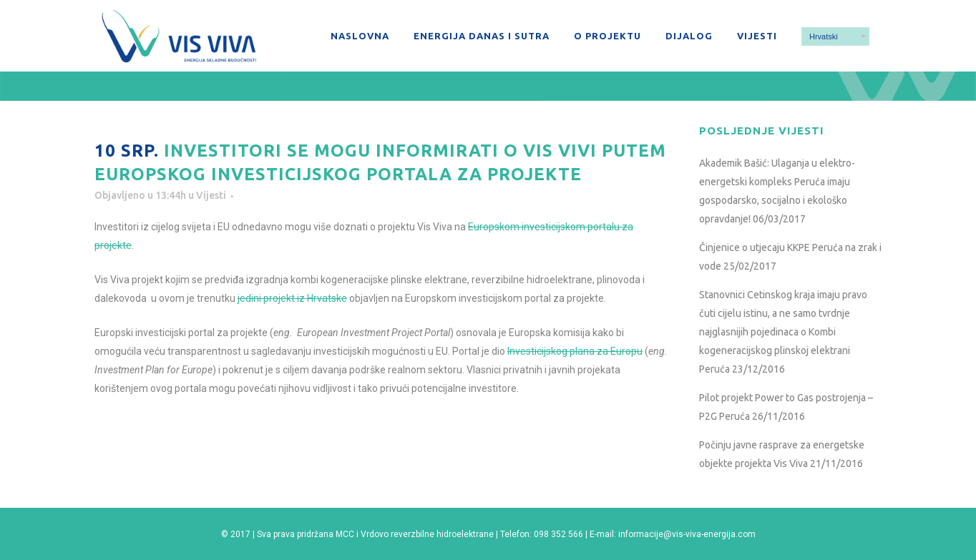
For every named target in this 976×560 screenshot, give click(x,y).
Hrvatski (824, 36)
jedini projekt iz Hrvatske (292, 298)
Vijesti (211, 195)
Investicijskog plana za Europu (575, 351)
